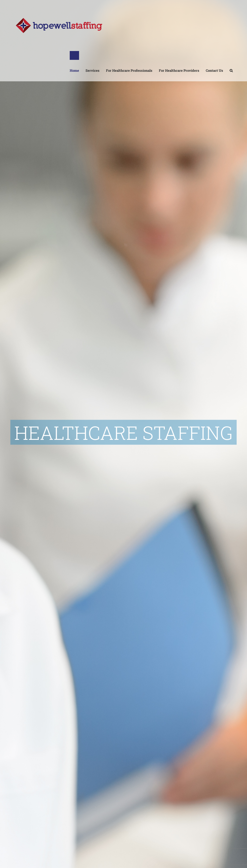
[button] (231, 66)
